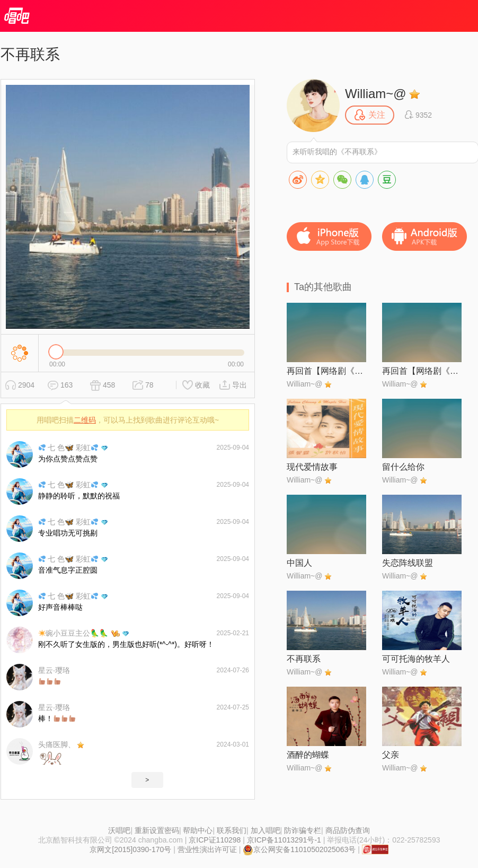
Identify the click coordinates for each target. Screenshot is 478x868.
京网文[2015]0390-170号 (130, 849)
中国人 (299, 563)
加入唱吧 (265, 830)
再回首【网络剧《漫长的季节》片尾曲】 (326, 371)
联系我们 (232, 830)
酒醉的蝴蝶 (308, 755)
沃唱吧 (119, 830)
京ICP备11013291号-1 (284, 840)
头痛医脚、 (57, 744)
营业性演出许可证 (207, 849)
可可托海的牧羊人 (416, 659)
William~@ (376, 94)
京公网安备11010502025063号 (299, 849)
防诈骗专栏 (303, 830)
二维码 (85, 420)
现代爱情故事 (312, 467)
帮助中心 (198, 830)
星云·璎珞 (54, 670)
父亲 (391, 755)
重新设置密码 (157, 830)
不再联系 (304, 659)
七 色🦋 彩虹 (68, 448)
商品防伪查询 (348, 830)
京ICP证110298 (215, 840)
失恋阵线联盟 (408, 563)
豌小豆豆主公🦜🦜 (73, 633)
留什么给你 (403, 467)
